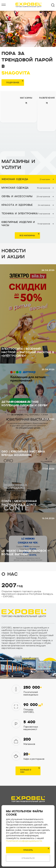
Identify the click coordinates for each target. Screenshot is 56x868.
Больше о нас (26, 771)
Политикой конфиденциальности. (24, 841)
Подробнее (13, 82)
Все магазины (27, 235)
